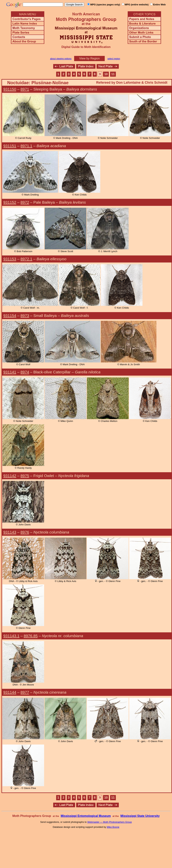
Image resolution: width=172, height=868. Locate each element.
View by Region (89, 58)
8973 (25, 316)
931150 (10, 89)
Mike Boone (113, 827)
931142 (10, 476)
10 (106, 74)
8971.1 (27, 146)
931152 (10, 202)
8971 (25, 89)
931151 (10, 146)
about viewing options (61, 59)
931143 (10, 532)
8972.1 (27, 259)
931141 (10, 372)
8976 (25, 532)
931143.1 (11, 636)
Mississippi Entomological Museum (86, 816)
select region (114, 59)
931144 (10, 692)
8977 (25, 692)
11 (113, 74)
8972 (25, 202)
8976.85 (31, 636)
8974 (25, 372)
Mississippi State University (140, 816)
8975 (25, 476)
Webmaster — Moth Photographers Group (110, 822)
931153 (10, 259)
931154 (10, 316)
